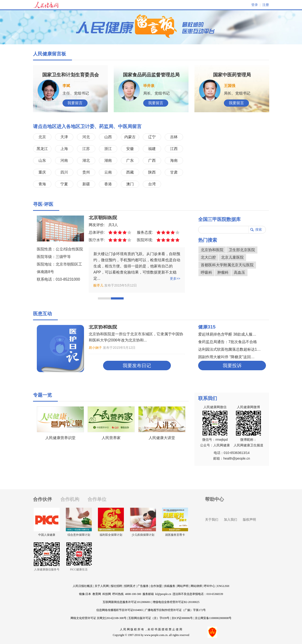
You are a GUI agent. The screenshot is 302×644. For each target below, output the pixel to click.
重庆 (42, 172)
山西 (108, 137)
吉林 (174, 137)
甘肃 (174, 172)
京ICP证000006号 (182, 618)
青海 (42, 184)
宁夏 (64, 184)
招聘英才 (130, 586)
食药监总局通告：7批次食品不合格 (228, 342)
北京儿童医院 (232, 257)
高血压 (239, 272)
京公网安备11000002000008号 (213, 618)
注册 (266, 5)
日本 (88, 594)
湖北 (86, 160)
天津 (64, 137)
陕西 (152, 172)
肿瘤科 (223, 272)
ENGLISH (223, 586)
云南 (108, 172)
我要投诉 (232, 366)
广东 (130, 160)
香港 (108, 184)
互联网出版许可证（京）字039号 (149, 618)
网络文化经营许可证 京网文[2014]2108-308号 (99, 618)
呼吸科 (206, 272)
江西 (174, 149)
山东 (42, 160)
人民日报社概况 (83, 586)
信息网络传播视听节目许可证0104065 (120, 610)
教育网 (97, 594)
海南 (174, 160)
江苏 (86, 149)
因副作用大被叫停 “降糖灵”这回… (226, 357)
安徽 (130, 149)
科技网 (107, 594)
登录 (255, 5)
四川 (64, 172)
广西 (152, 160)
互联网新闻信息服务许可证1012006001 (127, 602)
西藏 (130, 172)
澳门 (130, 184)
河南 (64, 160)
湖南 (108, 160)
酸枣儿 (98, 285)
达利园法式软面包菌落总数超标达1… (229, 349)
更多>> (175, 278)
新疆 (86, 184)
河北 (86, 137)
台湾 (152, 184)
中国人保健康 (47, 535)
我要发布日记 (137, 366)
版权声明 (249, 519)
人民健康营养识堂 (60, 438)
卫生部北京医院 (242, 250)
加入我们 (231, 519)
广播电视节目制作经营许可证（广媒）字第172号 (175, 610)
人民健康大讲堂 (162, 438)
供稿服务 (170, 586)
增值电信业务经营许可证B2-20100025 (176, 602)
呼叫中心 (210, 586)
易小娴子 (95, 348)
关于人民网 (102, 586)
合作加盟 (156, 586)
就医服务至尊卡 (175, 535)
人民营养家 (111, 438)
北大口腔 (208, 257)
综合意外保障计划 (79, 535)
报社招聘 (116, 586)
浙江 (108, 149)
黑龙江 (42, 149)
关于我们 (212, 519)
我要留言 (75, 103)
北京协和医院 (212, 250)
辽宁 (152, 137)
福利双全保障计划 (111, 535)
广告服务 (143, 586)
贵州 (86, 172)
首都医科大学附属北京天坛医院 (227, 265)
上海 (64, 149)
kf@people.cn (163, 594)
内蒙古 (130, 137)
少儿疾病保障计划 (143, 535)
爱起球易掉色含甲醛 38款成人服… (227, 334)
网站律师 (196, 586)
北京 (42, 137)
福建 (152, 149)
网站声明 (183, 586)
